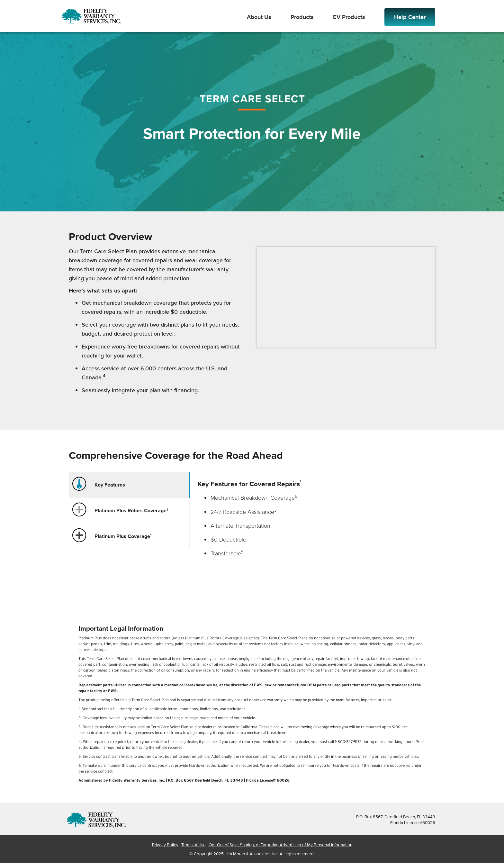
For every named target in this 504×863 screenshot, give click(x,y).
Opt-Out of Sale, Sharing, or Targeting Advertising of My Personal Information (280, 844)
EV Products (349, 17)
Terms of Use (194, 844)
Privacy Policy (165, 844)
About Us (259, 17)
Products (302, 17)
